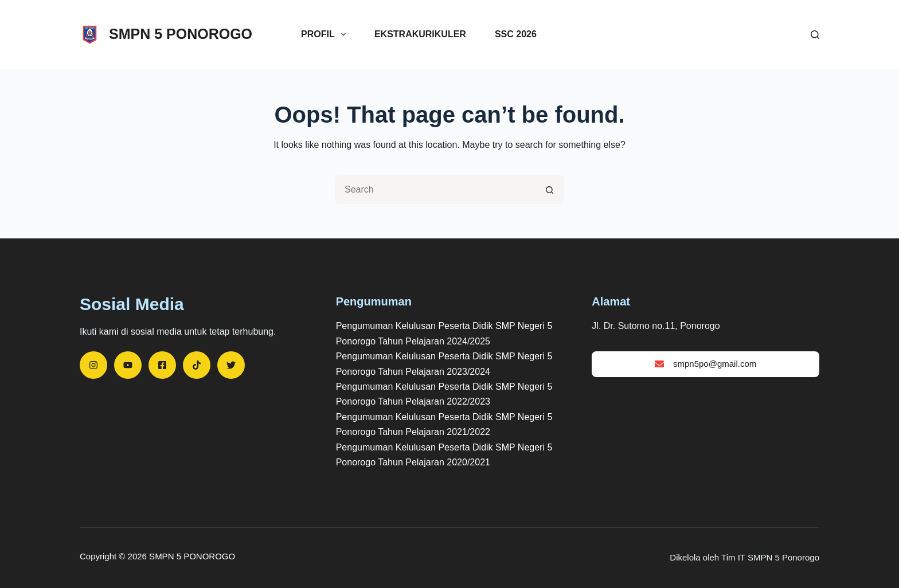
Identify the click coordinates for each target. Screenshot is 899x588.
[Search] (815, 35)
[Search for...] (435, 190)
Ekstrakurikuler (420, 34)
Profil (326, 34)
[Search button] (550, 190)
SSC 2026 (516, 34)
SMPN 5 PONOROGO (181, 34)
